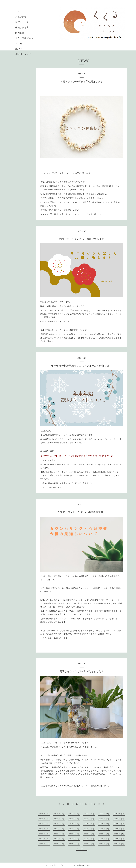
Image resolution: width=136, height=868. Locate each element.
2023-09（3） (90, 829)
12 (73, 804)
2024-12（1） (45, 824)
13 (77, 804)
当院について (22, 22)
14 (82, 804)
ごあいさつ (20, 17)
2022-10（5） (105, 834)
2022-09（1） (119, 834)
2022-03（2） (105, 839)
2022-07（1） (60, 839)
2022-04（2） (90, 839)
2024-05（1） (105, 824)
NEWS (19, 49)
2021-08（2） (119, 844)
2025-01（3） (119, 819)
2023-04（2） (45, 834)
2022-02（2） (119, 839)
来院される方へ (22, 27)
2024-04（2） (119, 824)
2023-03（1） (60, 834)
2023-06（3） (119, 829)
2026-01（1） (75, 814)
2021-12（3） (60, 844)
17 (95, 804)
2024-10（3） (60, 824)
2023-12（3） (60, 829)
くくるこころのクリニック (62, 865)
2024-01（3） (45, 829)
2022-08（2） (45, 839)
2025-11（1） (105, 814)
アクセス (20, 43)
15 (86, 804)
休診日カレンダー (24, 54)
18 (99, 804)
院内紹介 (20, 33)
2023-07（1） (105, 829)
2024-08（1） (75, 824)
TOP (17, 12)
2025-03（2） (105, 819)
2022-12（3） (90, 834)
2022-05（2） (75, 839)
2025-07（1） (60, 819)
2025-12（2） (90, 814)
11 (68, 804)
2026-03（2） (60, 814)
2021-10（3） (90, 844)
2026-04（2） (45, 814)
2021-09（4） (105, 844)
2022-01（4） (45, 844)
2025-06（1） (75, 819)
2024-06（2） (90, 824)
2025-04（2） (90, 819)
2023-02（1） (75, 834)
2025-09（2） (119, 814)
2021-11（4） (75, 844)
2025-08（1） (45, 819)
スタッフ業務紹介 (23, 38)
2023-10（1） (75, 829)
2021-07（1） (82, 849)
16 (90, 804)
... (64, 804)
